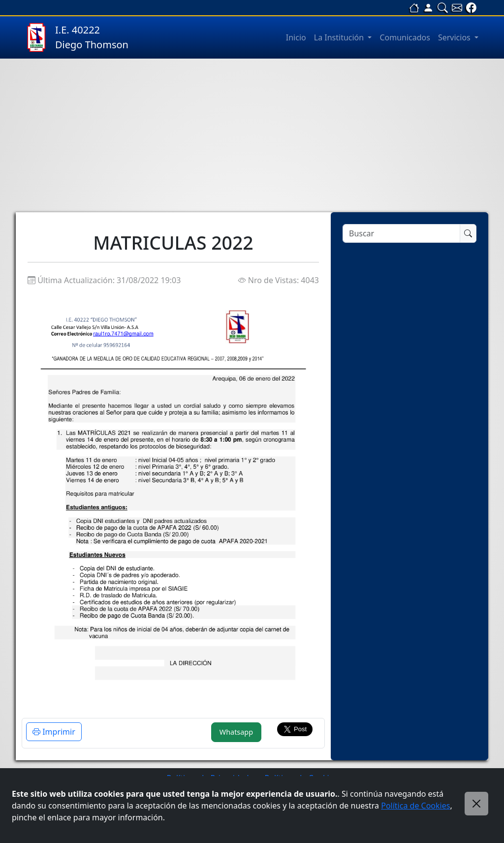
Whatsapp (236, 732)
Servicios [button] (455, 37)
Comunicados (405, 37)
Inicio (296, 37)
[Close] (476, 804)
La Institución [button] (340, 37)
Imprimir (54, 732)
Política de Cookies (415, 806)
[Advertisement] (252, 135)
